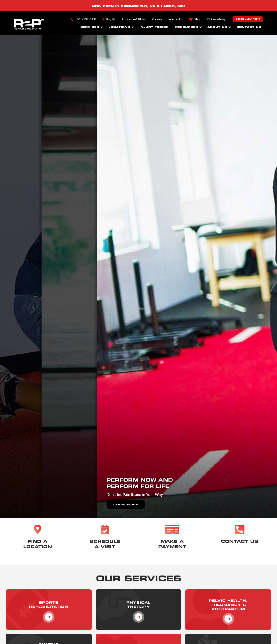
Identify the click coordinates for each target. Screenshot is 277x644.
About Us (217, 27)
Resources (187, 27)
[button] (102, 27)
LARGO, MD (172, 6)
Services (90, 27)
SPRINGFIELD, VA (138, 6)
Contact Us (249, 27)
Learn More (126, 498)
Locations (119, 27)
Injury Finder (154, 27)
